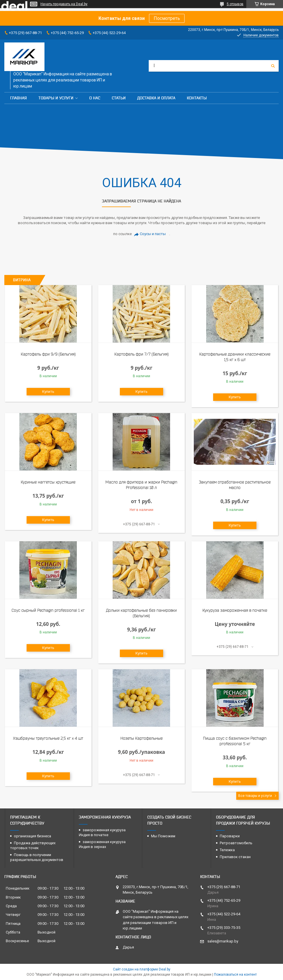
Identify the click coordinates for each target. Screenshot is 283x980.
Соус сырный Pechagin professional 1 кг (48, 610)
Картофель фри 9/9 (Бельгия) (48, 354)
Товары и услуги (56, 98)
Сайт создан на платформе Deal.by (142, 969)
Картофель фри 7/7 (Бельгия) (141, 354)
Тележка (227, 850)
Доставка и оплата (156, 98)
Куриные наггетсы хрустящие (48, 482)
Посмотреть (167, 18)
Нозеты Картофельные (141, 738)
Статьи (119, 98)
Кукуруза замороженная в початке (235, 610)
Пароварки (230, 836)
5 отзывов (235, 4)
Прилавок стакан (235, 857)
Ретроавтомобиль (236, 843)
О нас (95, 98)
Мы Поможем (163, 836)
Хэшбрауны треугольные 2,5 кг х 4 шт (48, 738)
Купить (48, 392)
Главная (18, 98)
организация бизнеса (32, 836)
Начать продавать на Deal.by (64, 4)
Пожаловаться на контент (235, 975)
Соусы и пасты (153, 234)
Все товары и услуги (255, 796)
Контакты (197, 98)
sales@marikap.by (223, 941)
